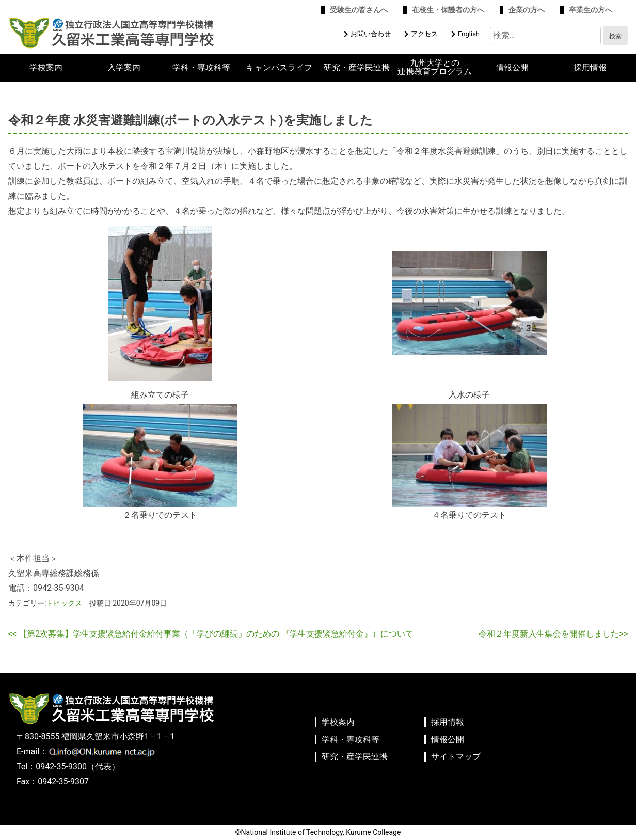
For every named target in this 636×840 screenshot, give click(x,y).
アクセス (424, 34)
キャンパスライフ (279, 68)
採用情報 (590, 68)
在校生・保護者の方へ (448, 10)
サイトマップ (456, 757)
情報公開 (512, 68)
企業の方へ (527, 10)
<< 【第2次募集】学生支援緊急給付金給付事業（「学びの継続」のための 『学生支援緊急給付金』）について (211, 634)
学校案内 (46, 68)
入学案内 (124, 68)
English (469, 34)
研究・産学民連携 (357, 68)
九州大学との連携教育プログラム (435, 67)
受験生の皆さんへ (359, 10)
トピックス (64, 603)
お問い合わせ (371, 34)
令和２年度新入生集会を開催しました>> (553, 634)
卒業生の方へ (591, 10)
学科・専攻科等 (201, 68)
